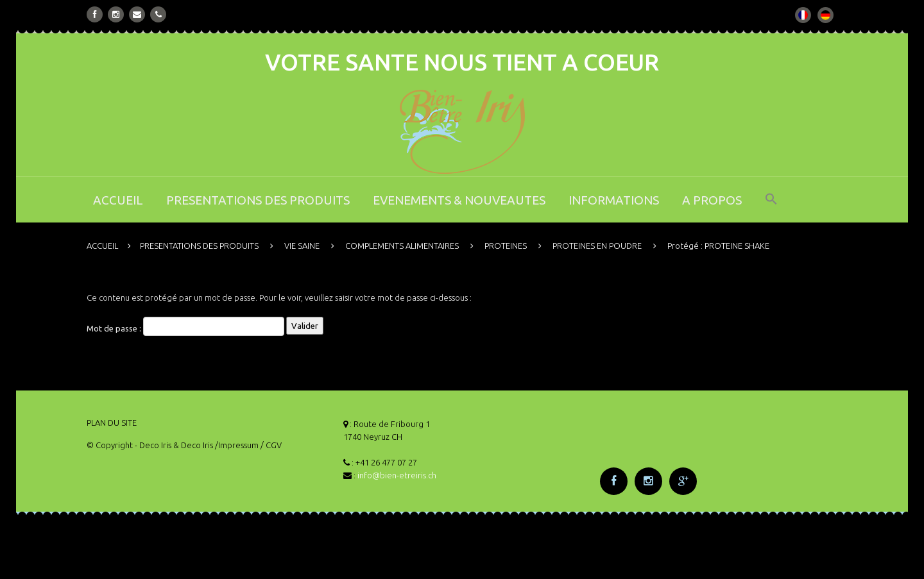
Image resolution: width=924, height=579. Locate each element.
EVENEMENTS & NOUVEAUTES (459, 200)
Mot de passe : (185, 326)
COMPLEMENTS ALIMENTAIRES (402, 246)
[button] (771, 207)
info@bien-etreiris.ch (397, 475)
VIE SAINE (302, 246)
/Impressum (237, 445)
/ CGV (271, 445)
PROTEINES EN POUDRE (597, 246)
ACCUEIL (118, 200)
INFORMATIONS (614, 200)
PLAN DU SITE (112, 423)
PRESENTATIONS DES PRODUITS (258, 200)
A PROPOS (712, 200)
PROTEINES (506, 246)
